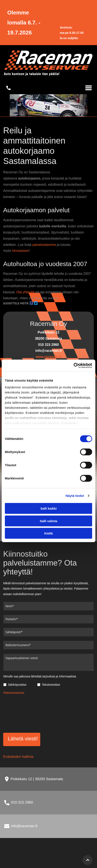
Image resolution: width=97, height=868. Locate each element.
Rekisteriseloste (14, 693)
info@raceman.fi (24, 826)
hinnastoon (21, 251)
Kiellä (48, 533)
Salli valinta (49, 521)
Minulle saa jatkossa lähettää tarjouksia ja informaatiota (40, 676)
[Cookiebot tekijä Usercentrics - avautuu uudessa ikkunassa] (74, 366)
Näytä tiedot (75, 496)
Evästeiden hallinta (18, 757)
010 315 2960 (22, 802)
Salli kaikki (49, 508)
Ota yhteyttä (25, 292)
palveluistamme (44, 245)
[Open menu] (89, 88)
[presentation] (21, 713)
